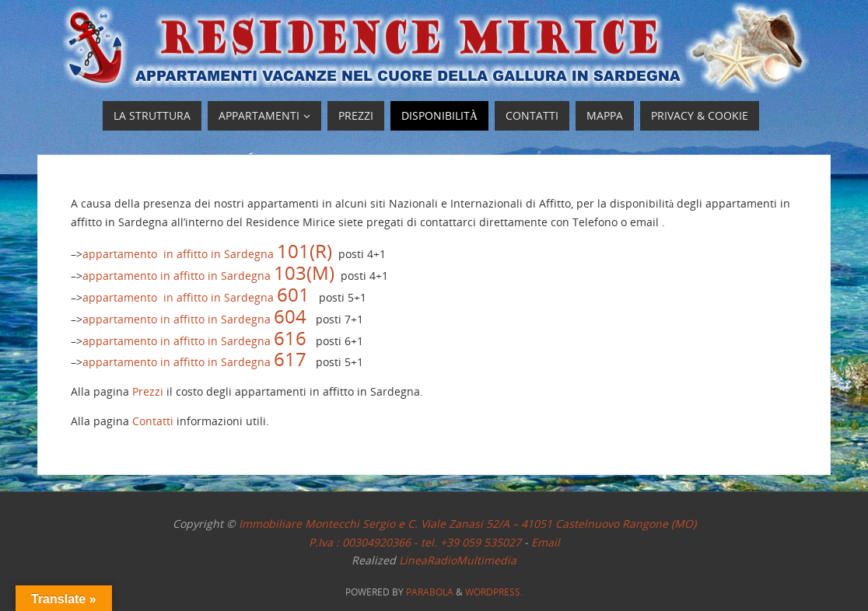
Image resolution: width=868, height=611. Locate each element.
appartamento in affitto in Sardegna (207, 254)
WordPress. (494, 592)
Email (546, 542)
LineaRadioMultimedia (458, 560)
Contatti (153, 421)
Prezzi (148, 391)
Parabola (430, 592)
